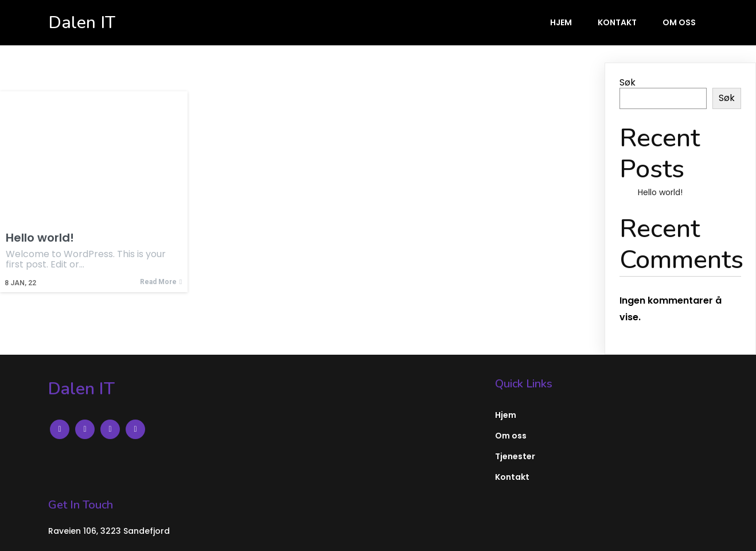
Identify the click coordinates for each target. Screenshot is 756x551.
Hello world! (660, 192)
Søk (628, 82)
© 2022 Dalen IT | (88, 533)
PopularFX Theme (168, 533)
